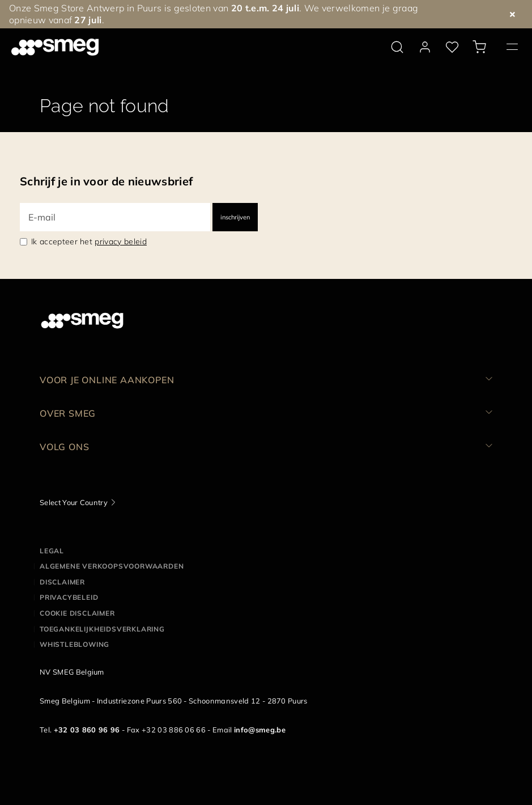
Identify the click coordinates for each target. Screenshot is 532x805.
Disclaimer (62, 582)
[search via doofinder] (397, 47)
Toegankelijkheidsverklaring (102, 629)
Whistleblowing (75, 644)
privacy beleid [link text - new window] (120, 241)
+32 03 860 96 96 (87, 730)
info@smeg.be (260, 730)
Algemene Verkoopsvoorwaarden (112, 566)
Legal (52, 551)
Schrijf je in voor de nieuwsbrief (106, 181)
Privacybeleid (69, 597)
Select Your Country (74, 502)
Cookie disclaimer (77, 613)
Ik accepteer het (89, 241)
